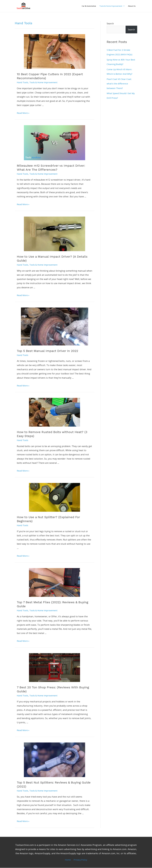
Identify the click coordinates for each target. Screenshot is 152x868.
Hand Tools (23, 83)
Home (68, 860)
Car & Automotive (89, 6)
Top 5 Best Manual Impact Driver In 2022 (47, 351)
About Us (132, 6)
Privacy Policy (81, 860)
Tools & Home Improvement (111, 6)
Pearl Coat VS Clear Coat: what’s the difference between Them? (120, 83)
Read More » (23, 113)
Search (110, 24)
